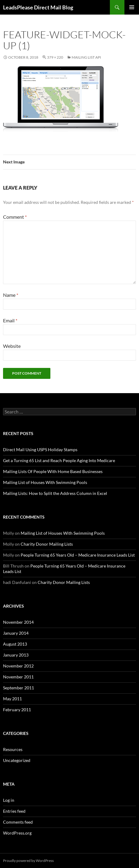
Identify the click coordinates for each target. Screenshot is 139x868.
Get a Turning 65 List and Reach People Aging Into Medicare (59, 460)
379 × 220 (55, 57)
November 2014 (18, 622)
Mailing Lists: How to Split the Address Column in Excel (55, 493)
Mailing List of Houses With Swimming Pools (45, 482)
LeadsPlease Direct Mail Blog (38, 7)
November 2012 (18, 666)
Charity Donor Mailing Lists (47, 544)
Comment (15, 217)
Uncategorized (17, 760)
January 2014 (16, 633)
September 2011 (19, 688)
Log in (9, 800)
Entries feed (14, 811)
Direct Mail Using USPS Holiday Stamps (40, 449)
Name (11, 295)
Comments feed (18, 822)
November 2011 (18, 677)
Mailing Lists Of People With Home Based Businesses (53, 471)
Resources (13, 749)
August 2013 (15, 644)
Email (10, 320)
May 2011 (12, 699)
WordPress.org (17, 833)
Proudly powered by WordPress (28, 861)
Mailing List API (86, 57)
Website (12, 346)
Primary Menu (132, 7)
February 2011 (17, 710)
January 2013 (16, 655)
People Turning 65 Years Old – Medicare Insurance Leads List (78, 555)
